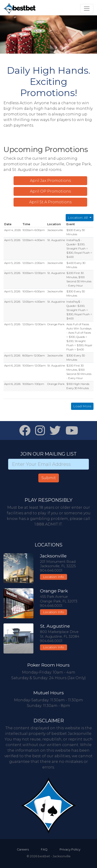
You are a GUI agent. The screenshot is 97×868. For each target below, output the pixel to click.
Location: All (78, 218)
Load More (82, 406)
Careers (23, 849)
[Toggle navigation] (87, 9)
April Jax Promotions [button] (50, 181)
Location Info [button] (54, 577)
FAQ (44, 849)
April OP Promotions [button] (50, 191)
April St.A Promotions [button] (50, 202)
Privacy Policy (70, 849)
